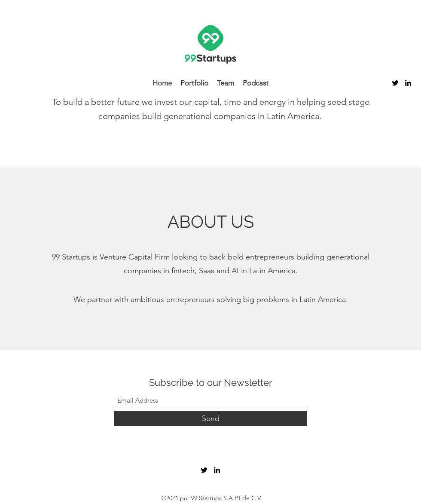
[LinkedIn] (408, 83)
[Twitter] (395, 83)
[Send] (210, 419)
